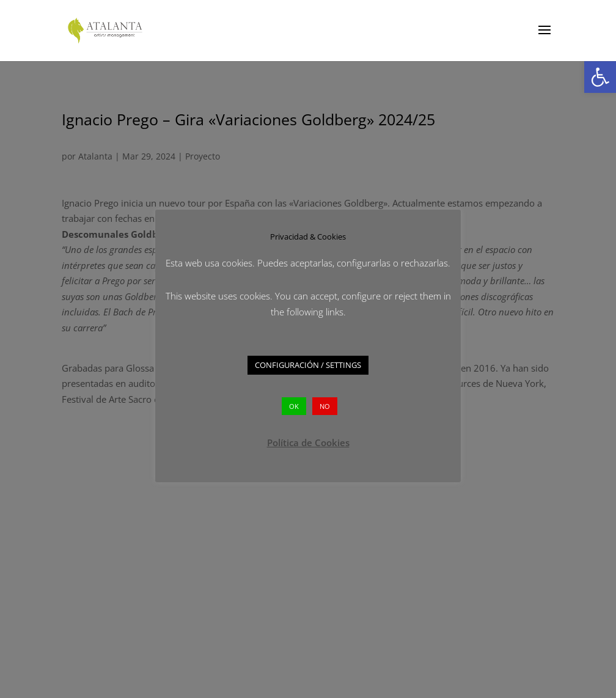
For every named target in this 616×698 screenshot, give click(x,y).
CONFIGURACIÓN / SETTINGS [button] (308, 365)
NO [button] (325, 406)
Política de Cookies (308, 443)
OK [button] (294, 406)
